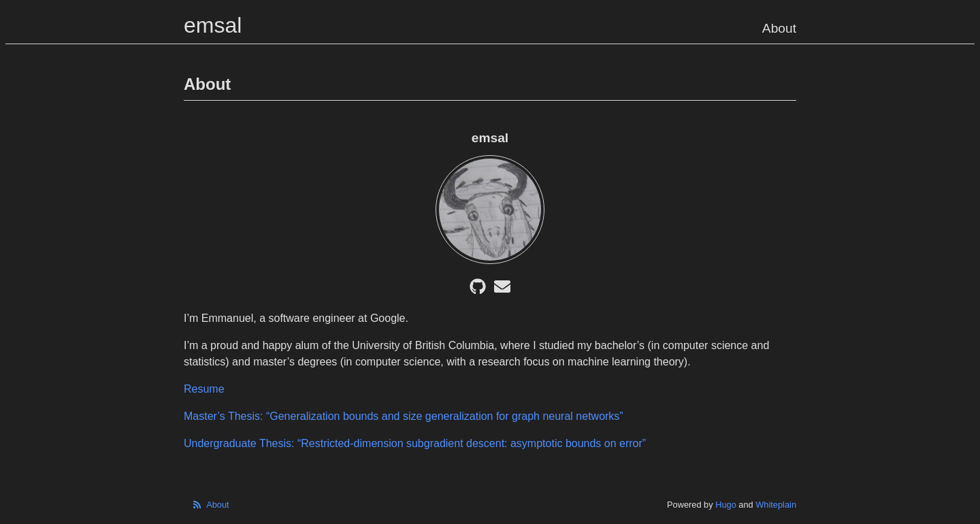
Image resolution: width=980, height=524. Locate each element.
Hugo (726, 505)
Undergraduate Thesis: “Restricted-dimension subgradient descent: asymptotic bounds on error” (415, 443)
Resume (204, 389)
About (779, 28)
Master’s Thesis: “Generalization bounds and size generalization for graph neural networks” (404, 416)
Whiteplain (776, 505)
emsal (213, 25)
